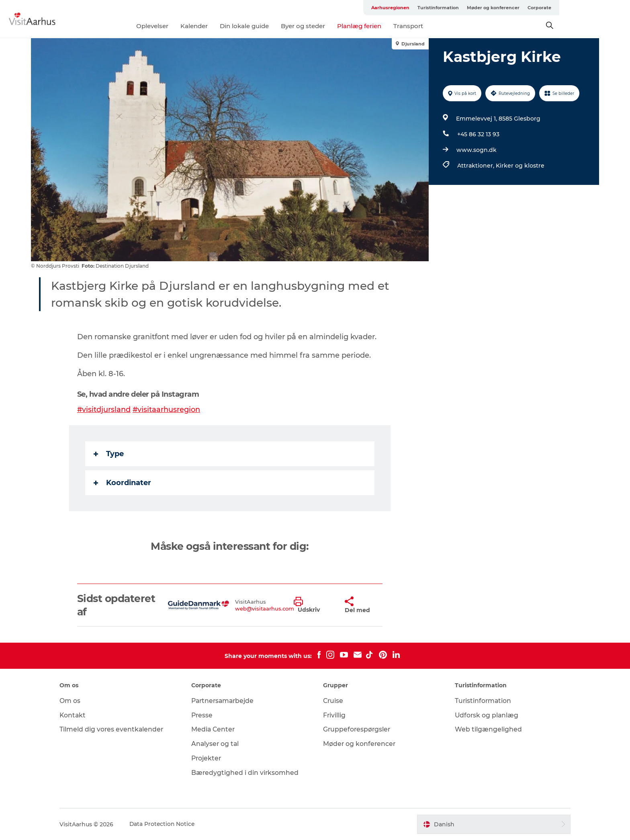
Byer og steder (338, 26)
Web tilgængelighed (485, 729)
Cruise (333, 701)
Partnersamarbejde (227, 701)
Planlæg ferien (395, 26)
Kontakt (79, 715)
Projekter (210, 758)
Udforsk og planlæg (484, 715)
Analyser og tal (219, 744)
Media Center (217, 729)
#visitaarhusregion (167, 410)
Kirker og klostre (520, 166)
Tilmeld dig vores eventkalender (118, 729)
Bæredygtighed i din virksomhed (249, 773)
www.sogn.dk (476, 150)
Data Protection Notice (169, 824)
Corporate (586, 8)
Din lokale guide (280, 26)
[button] (313, 605)
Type (109, 454)
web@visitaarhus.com (265, 608)
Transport (444, 26)
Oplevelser (188, 26)
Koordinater (123, 483)
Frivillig (334, 715)
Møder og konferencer (540, 8)
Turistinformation (485, 8)
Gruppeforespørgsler (357, 729)
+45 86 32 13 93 (478, 134)
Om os (76, 701)
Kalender (229, 26)
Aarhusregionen (437, 8)
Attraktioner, (476, 166)
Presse (206, 715)
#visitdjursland (104, 410)
